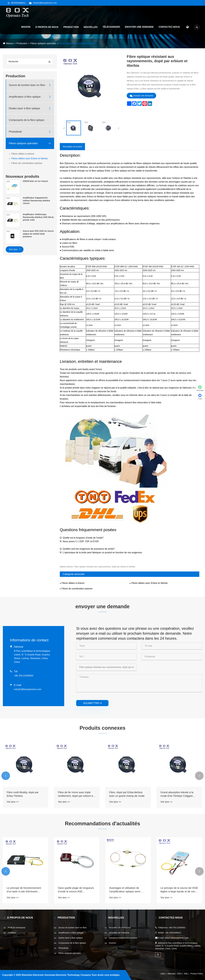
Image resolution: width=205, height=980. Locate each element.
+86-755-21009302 (24, 676)
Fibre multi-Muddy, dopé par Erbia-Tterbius (74, 794)
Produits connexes (102, 728)
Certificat (12, 933)
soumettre (92, 703)
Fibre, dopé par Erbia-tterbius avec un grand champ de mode (178, 794)
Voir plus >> (13, 802)
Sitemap (171, 974)
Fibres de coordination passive (27, 163)
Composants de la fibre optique (27, 120)
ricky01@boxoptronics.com (45, 3)
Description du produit (72, 147)
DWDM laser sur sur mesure (35, 181)
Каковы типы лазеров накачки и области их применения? (26, 890)
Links (163, 974)
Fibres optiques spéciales (43, 43)
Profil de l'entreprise (17, 928)
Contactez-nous (169, 27)
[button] (6, 776)
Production (71, 27)
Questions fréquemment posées (123, 938)
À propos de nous (47, 27)
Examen (113, 943)
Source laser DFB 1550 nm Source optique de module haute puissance (38, 234)
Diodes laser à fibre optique (24, 108)
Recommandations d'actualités (103, 824)
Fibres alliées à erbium (23, 154)
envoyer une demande (141, 96)
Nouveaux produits (22, 176)
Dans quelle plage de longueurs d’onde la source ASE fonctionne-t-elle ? (127, 890)
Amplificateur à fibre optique (25, 97)
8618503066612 (18, 3)
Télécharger (111, 27)
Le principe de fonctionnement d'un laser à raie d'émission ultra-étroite (75, 890)
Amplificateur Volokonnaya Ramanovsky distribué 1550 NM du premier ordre (38, 217)
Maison (26, 27)
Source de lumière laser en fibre (27, 85)
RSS (179, 974)
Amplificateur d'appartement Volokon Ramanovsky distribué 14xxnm (36, 201)
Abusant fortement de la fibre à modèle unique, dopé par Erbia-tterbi (25, 794)
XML (186, 974)
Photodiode (15, 132)
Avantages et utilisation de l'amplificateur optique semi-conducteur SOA (176, 890)
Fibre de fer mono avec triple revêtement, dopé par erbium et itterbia (127, 794)
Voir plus (15, 249)
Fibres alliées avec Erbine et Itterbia (77, 43)
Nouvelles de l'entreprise (120, 928)
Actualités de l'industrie (119, 933)
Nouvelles (91, 27)
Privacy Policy (197, 974)
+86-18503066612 (173, 933)
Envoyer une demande (139, 27)
